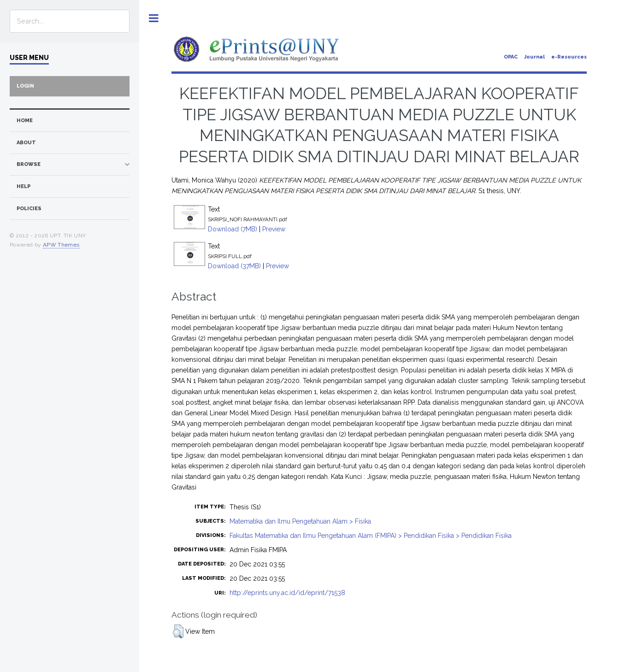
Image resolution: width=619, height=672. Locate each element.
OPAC (511, 57)
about (26, 143)
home (25, 121)
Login (25, 86)
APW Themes (61, 245)
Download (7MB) (233, 229)
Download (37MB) (234, 266)
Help (24, 186)
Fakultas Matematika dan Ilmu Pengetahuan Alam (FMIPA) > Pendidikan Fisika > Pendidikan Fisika (371, 536)
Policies (29, 209)
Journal (534, 57)
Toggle (154, 18)
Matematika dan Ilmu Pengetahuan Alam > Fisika (300, 521)
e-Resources (569, 57)
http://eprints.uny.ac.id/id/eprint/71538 (287, 593)
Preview (274, 229)
